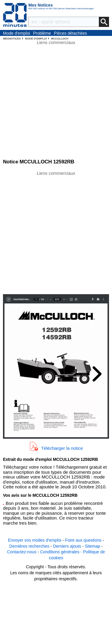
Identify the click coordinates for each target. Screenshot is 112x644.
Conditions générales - (62, 552)
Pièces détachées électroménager (71, 34)
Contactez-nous (22, 552)
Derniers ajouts (67, 546)
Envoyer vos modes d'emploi (35, 540)
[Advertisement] (56, 232)
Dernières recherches (29, 546)
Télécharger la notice (62, 448)
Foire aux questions (83, 540)
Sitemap (92, 546)
